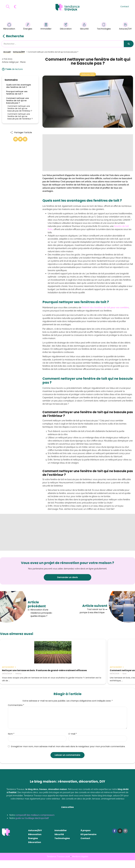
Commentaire (16, 713)
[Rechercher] (129, 44)
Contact (125, 7)
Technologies (104, 26)
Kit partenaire (88, 842)
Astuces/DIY (125, 26)
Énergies (28, 26)
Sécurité (84, 26)
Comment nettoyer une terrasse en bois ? (67, 672)
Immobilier (46, 26)
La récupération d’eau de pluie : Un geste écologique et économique (113, 672)
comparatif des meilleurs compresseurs (35, 823)
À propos (85, 838)
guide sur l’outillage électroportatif (32, 826)
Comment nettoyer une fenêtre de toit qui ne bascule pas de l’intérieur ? (20, 108)
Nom (11, 742)
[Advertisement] (88, 153)
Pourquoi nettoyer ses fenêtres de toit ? (17, 93)
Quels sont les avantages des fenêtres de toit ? (19, 86)
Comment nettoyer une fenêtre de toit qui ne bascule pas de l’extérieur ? (20, 116)
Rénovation (9, 26)
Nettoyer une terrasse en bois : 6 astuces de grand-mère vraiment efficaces (21, 673)
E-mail (73, 742)
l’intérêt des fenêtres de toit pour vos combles (105, 308)
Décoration (66, 26)
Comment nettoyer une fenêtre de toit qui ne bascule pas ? (17, 101)
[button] (16, 139)
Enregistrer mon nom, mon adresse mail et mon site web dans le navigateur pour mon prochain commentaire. (67, 754)
